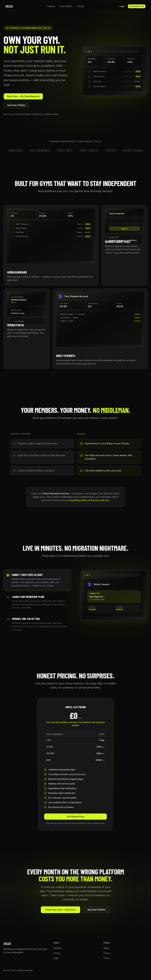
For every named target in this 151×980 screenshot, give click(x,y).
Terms (106, 958)
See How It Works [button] (16, 105)
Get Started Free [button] (137, 6)
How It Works (66, 6)
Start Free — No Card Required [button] (23, 96)
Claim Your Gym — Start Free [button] (61, 910)
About (106, 948)
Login (56, 958)
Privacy (107, 953)
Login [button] (122, 6)
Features (51, 6)
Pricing (81, 6)
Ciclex (9, 6)
